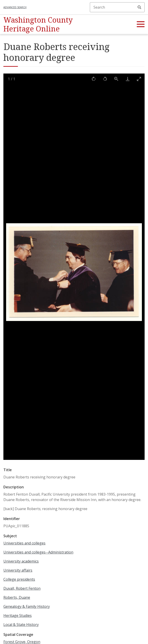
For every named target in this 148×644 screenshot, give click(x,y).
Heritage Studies (18, 615)
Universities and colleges (24, 543)
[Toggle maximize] (139, 79)
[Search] (117, 7)
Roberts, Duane (17, 597)
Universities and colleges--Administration (38, 552)
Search (139, 7)
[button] (141, 24)
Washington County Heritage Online (38, 24)
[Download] (128, 79)
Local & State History (21, 625)
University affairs (18, 570)
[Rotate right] (94, 79)
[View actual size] (116, 79)
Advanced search (15, 7)
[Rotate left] (105, 79)
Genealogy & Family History (27, 606)
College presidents (19, 579)
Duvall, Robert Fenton (22, 588)
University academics (21, 561)
